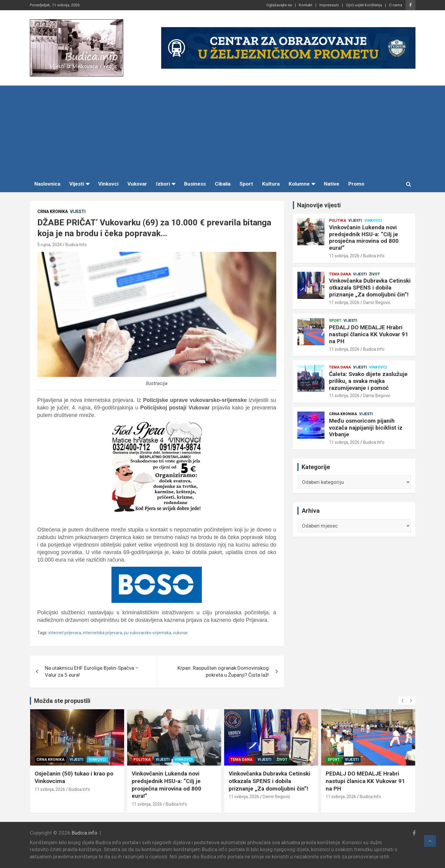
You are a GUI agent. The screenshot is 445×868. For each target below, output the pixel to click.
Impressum (329, 5)
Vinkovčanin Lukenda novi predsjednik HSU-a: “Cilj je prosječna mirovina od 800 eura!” (364, 238)
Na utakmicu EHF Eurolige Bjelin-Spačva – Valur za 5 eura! (92, 672)
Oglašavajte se (279, 5)
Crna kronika (53, 212)
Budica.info (85, 833)
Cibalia (223, 184)
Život (374, 274)
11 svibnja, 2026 (344, 256)
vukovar (180, 633)
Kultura (271, 184)
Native (332, 184)
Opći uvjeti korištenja (364, 5)
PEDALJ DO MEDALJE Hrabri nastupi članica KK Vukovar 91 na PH (369, 334)
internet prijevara (65, 633)
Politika (338, 221)
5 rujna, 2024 (50, 245)
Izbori (163, 184)
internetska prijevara (102, 633)
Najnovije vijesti (319, 205)
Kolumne (299, 184)
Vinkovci (108, 184)
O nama (396, 5)
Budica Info (76, 245)
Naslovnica (47, 184)
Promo (356, 184)
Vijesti (77, 184)
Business (195, 184)
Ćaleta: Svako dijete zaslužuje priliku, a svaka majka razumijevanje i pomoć (368, 381)
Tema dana (340, 274)
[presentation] (403, 701)
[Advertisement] (223, 131)
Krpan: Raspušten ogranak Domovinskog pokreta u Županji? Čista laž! (223, 672)
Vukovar (137, 184)
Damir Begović (377, 302)
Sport (246, 184)
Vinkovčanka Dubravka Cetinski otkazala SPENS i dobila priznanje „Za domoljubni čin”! (370, 288)
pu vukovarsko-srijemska (147, 633)
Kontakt (306, 5)
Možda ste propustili (62, 701)
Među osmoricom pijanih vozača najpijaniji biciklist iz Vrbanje (366, 428)
